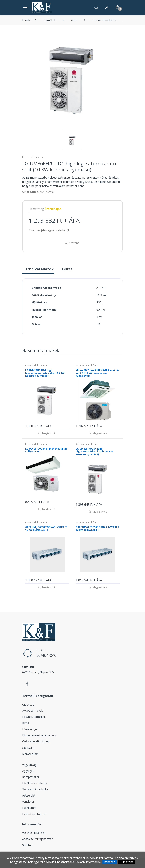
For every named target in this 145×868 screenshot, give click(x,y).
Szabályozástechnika (35, 789)
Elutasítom (126, 862)
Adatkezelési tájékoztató (38, 839)
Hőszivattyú (29, 729)
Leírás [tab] (67, 269)
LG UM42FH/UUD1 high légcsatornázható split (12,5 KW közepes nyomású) (45, 373)
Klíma (74, 20)
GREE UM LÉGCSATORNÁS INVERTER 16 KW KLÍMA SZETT (46, 529)
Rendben (110, 862)
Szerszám (28, 747)
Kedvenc (72, 243)
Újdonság (28, 704)
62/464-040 (46, 655)
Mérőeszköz (30, 754)
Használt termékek (34, 717)
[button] (96, 7)
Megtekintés (47, 433)
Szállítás (27, 845)
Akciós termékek (32, 711)
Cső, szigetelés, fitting (36, 741)
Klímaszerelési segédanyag (39, 735)
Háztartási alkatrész (34, 814)
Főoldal (27, 20)
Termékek (49, 20)
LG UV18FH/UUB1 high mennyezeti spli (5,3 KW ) (46, 450)
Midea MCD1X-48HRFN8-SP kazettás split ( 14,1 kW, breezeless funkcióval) (97, 373)
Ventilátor (28, 802)
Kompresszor (31, 777)
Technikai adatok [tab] (38, 269)
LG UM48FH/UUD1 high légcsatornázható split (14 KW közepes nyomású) (94, 452)
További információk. (88, 862)
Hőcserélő (28, 795)
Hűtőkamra (29, 808)
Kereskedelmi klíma (104, 20)
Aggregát (28, 771)
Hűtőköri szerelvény (34, 783)
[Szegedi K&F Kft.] (42, 7)
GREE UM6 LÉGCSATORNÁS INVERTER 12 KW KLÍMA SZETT (97, 529)
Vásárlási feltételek (34, 833)
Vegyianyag (29, 765)
